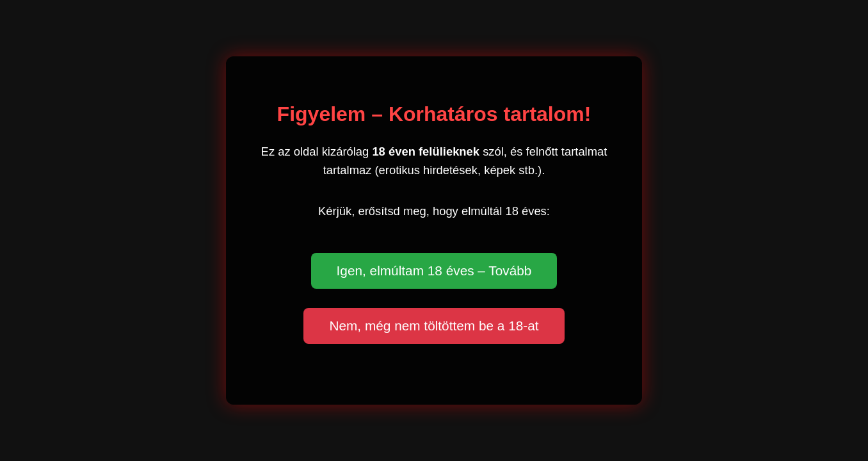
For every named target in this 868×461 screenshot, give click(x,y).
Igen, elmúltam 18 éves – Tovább (434, 271)
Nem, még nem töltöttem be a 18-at (434, 326)
